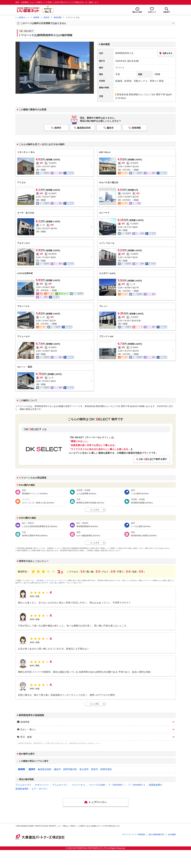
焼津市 (46, 17)
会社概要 (172, 834)
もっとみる (95, 510)
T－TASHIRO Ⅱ (137, 785)
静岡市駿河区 (70, 769)
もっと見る (95, 704)
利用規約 (141, 834)
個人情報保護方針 (157, 834)
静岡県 (36, 17)
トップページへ (98, 802)
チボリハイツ (42, 785)
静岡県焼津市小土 (125, 53)
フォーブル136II (97, 785)
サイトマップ (128, 834)
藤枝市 (110, 128)
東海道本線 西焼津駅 (127, 94)
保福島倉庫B (22, 789)
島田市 (95, 769)
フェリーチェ (78, 785)
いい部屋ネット (22, 17)
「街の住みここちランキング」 (47, 580)
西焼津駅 (58, 17)
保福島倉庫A (155, 785)
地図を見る (166, 53)
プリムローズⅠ (60, 785)
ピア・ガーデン (40, 789)
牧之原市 (84, 769)
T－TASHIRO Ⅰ (117, 785)
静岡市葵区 (106, 769)
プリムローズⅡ (23, 785)
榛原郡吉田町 (84, 128)
